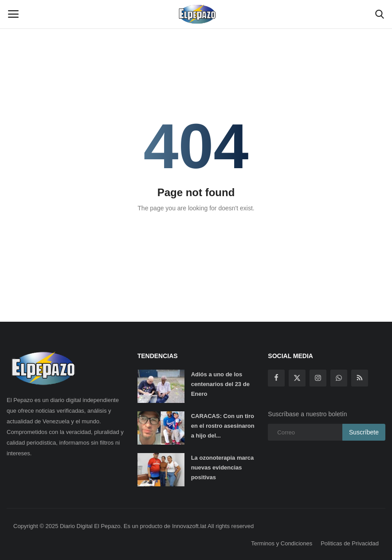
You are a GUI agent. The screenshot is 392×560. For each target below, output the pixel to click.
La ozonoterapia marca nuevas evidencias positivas (223, 467)
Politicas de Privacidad (350, 543)
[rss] (360, 378)
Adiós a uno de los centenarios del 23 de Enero (220, 384)
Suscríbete (364, 432)
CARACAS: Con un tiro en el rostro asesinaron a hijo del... (223, 426)
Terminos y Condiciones (282, 543)
